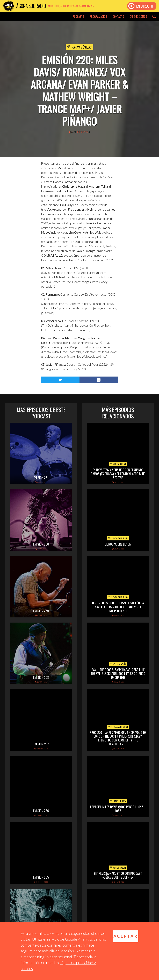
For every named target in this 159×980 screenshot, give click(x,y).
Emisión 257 (41, 744)
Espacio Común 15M (118, 538)
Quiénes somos (138, 17)
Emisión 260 (41, 544)
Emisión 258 (41, 677)
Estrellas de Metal (118, 727)
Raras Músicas (82, 47)
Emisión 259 (41, 611)
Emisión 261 (41, 477)
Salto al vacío (118, 664)
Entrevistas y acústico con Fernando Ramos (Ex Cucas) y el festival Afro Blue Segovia (118, 473)
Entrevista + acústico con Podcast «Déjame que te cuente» (118, 875)
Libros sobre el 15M (118, 544)
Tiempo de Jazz (118, 801)
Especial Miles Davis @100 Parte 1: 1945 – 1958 (118, 809)
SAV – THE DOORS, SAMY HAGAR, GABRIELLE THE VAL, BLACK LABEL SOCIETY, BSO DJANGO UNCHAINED (118, 673)
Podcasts (78, 17)
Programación (98, 17)
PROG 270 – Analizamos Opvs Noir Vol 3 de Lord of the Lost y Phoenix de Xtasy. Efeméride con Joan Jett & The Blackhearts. (118, 738)
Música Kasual (118, 464)
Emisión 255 (41, 877)
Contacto (118, 17)
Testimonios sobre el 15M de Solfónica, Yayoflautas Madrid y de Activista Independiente (118, 607)
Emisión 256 (41, 810)
